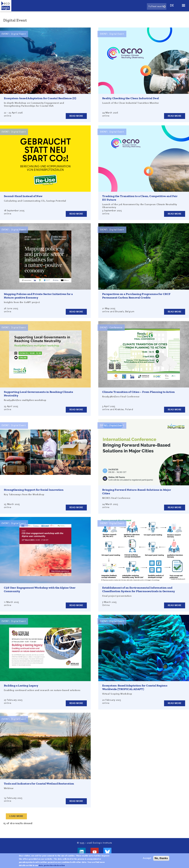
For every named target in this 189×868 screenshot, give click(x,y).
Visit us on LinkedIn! (82, 852)
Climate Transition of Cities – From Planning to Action (139, 392)
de (172, 6)
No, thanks (161, 858)
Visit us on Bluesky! (107, 852)
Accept (147, 858)
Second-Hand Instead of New (23, 196)
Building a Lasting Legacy (21, 686)
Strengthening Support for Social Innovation (34, 490)
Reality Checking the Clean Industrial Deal (131, 98)
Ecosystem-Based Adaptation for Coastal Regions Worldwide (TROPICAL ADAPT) (135, 687)
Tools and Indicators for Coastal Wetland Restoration (39, 784)
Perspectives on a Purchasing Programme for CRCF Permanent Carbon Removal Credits (136, 296)
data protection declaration (52, 866)
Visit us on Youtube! (95, 852)
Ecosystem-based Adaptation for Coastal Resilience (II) (40, 98)
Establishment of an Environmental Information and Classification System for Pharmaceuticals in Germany (139, 589)
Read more (76, 116)
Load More (17, 816)
